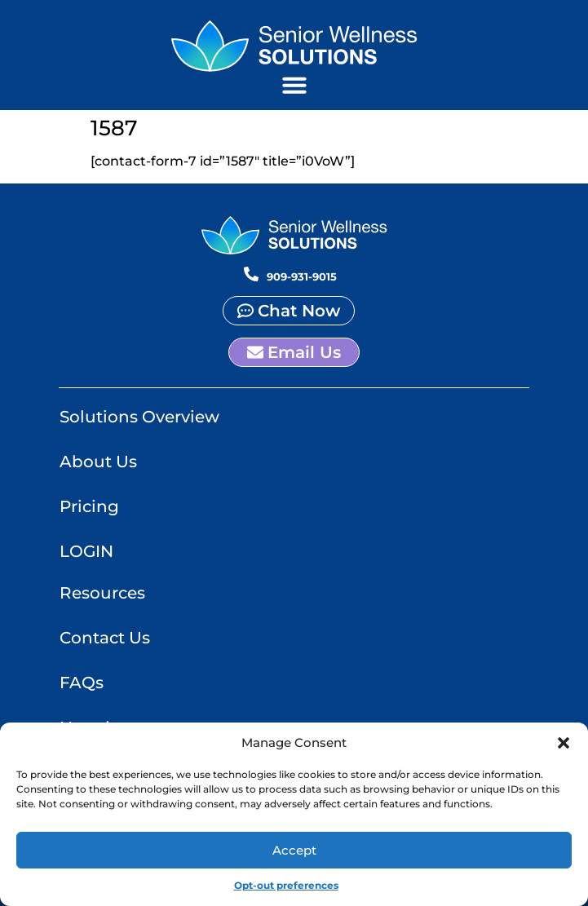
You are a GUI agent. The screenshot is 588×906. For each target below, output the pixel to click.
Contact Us (105, 638)
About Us (98, 462)
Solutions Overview (139, 417)
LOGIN (86, 551)
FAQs (82, 683)
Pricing (89, 506)
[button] (564, 744)
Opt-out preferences (286, 886)
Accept (294, 850)
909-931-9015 (302, 276)
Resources (102, 593)
